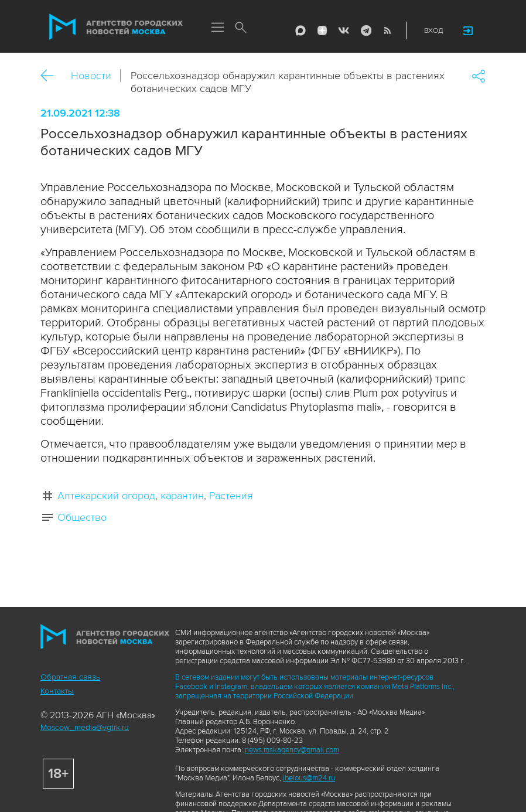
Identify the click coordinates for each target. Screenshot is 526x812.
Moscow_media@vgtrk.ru (85, 727)
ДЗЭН (322, 30)
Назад (51, 76)
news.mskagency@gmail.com (292, 750)
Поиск (241, 28)
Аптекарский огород (106, 496)
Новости (91, 76)
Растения (231, 496)
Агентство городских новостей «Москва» (116, 27)
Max (300, 30)
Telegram (366, 30)
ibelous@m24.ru (309, 778)
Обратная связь (70, 677)
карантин (182, 496)
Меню (217, 28)
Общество (82, 517)
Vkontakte (344, 30)
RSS (387, 30)
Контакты (57, 691)
